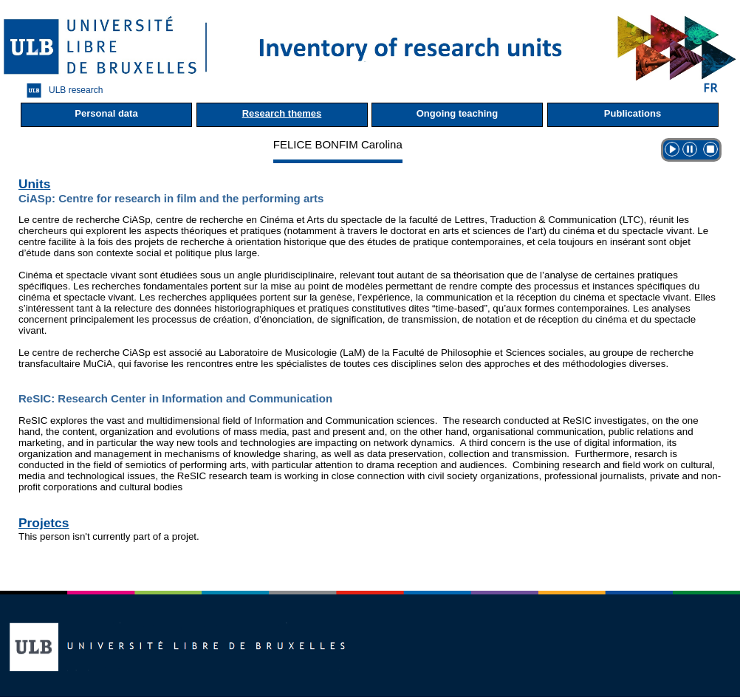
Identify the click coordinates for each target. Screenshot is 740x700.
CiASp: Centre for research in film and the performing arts (171, 198)
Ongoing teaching (458, 113)
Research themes (282, 113)
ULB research (61, 90)
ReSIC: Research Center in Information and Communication (175, 398)
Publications (633, 113)
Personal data (106, 113)
